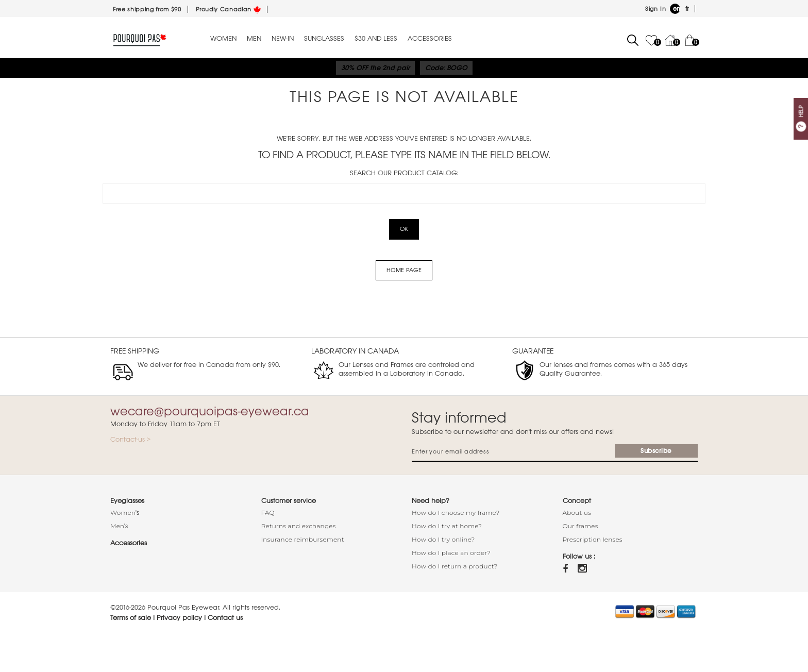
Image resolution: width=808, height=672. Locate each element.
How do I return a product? (455, 566)
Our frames (580, 526)
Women (223, 39)
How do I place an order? (451, 553)
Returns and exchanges (299, 526)
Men (254, 39)
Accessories (430, 39)
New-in (283, 39)
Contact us (225, 618)
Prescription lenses (593, 539)
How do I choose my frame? (456, 513)
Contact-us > (130, 439)
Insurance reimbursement (303, 539)
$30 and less (376, 39)
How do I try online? (443, 539)
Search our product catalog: (404, 173)
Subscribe (656, 451)
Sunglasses (324, 39)
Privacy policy (179, 618)
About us (577, 513)
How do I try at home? (447, 526)
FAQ (268, 513)
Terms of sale (131, 618)
